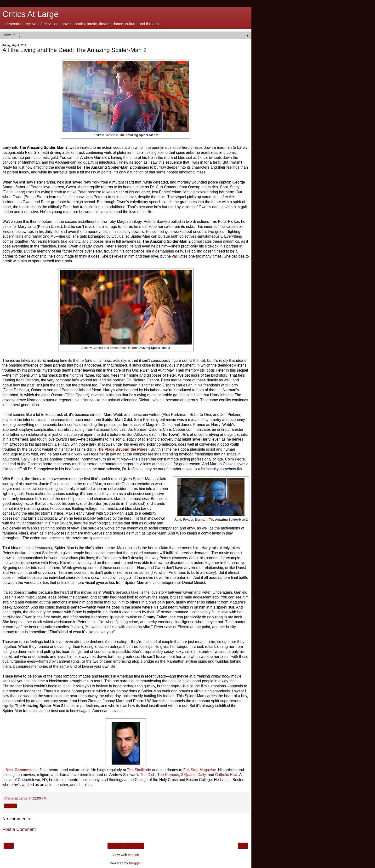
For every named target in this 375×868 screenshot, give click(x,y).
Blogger (135, 863)
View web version (126, 855)
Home (126, 846)
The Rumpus (168, 775)
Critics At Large (30, 14)
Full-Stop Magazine (199, 770)
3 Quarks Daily (193, 775)
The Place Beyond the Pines (122, 449)
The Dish (148, 775)
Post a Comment (19, 829)
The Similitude (139, 770)
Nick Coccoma (19, 770)
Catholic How (226, 775)
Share (11, 806)
